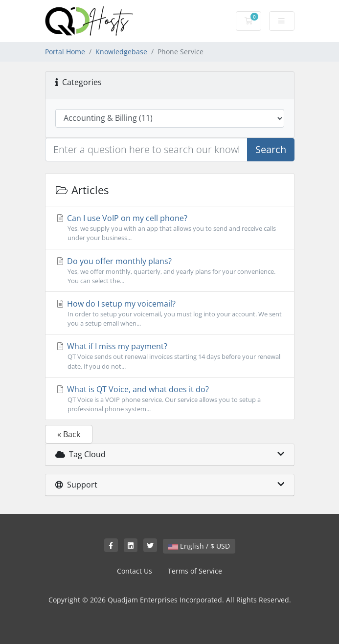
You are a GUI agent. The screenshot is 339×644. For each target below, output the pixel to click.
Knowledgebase (121, 52)
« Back (69, 434)
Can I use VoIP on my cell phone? (170, 228)
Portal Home (65, 52)
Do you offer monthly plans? (170, 271)
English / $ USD (199, 546)
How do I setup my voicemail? (170, 313)
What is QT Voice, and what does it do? (170, 399)
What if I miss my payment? (170, 356)
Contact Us (135, 571)
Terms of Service (195, 571)
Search (271, 149)
